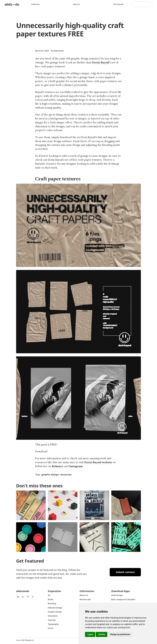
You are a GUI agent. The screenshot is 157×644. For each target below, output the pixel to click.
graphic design (50, 474)
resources (66, 474)
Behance (58, 466)
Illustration (53, 616)
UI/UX (51, 628)
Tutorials (52, 620)
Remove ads (85, 599)
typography (53, 624)
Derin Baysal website (98, 462)
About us (76, 4)
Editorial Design (55, 608)
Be (18, 597)
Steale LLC (30, 640)
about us (84, 595)
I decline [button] (101, 634)
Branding (52, 603)
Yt (28, 597)
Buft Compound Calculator (123, 599)
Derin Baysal (101, 63)
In (23, 597)
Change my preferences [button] (120, 634)
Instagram (76, 466)
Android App (117, 595)
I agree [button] (90, 634)
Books (51, 599)
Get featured (118, 4)
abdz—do (12, 4)
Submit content (125, 572)
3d (49, 595)
